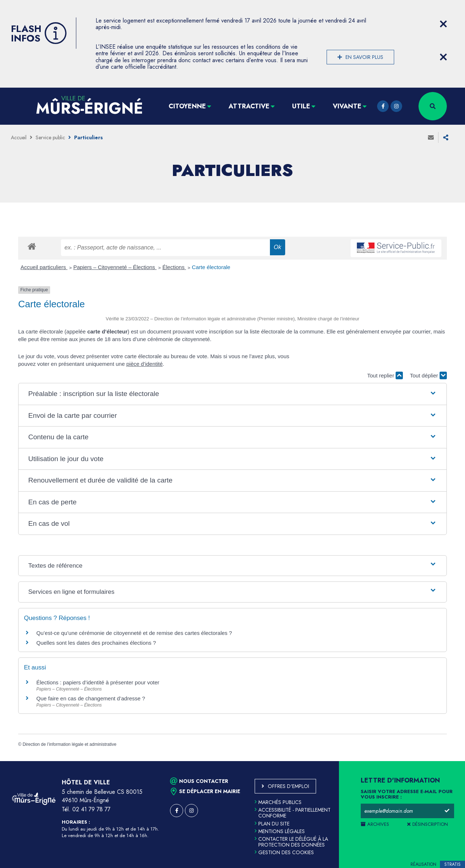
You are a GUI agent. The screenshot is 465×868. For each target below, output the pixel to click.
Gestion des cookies (284, 852)
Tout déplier (428, 375)
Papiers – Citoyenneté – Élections (115, 267)
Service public (50, 137)
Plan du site (272, 824)
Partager (446, 137)
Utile (301, 106)
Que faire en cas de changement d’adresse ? (91, 698)
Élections (174, 267)
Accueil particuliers (44, 267)
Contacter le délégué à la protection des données (291, 842)
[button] (232, 394)
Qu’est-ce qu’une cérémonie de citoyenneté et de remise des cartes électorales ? (134, 633)
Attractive (249, 106)
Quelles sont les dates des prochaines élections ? (96, 643)
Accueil (19, 137)
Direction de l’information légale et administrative (69, 744)
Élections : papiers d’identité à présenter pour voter (98, 682)
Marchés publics (278, 802)
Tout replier (385, 375)
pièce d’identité (145, 364)
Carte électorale (211, 267)
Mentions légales (280, 831)
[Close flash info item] (443, 24)
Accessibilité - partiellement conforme (293, 813)
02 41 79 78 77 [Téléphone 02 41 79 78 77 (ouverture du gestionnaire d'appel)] (91, 809)
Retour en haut (443, 761)
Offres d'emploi (288, 786)
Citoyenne (187, 106)
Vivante (347, 106)
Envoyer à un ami (431, 137)
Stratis (452, 864)
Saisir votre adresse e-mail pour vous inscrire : (407, 795)
